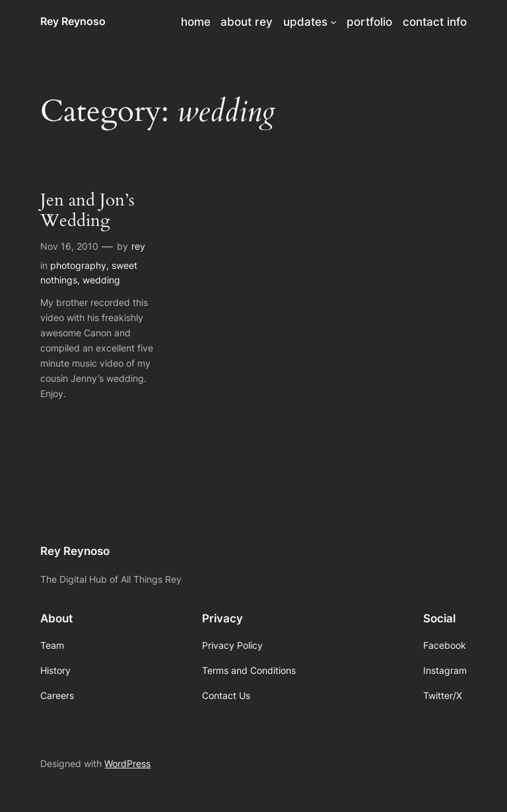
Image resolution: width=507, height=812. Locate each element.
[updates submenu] (333, 22)
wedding (101, 280)
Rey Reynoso (73, 21)
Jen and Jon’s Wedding (87, 211)
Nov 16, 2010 (69, 246)
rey (138, 246)
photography (78, 265)
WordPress (127, 763)
